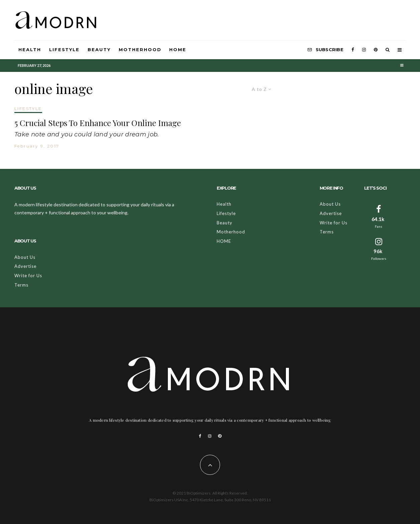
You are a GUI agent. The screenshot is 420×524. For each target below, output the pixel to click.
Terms (21, 285)
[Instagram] (364, 50)
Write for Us (28, 276)
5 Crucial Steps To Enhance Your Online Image (98, 123)
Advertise (25, 266)
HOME (178, 49)
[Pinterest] (376, 50)
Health (30, 49)
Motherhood (140, 49)
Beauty (99, 49)
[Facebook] (353, 50)
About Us (25, 257)
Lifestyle (65, 49)
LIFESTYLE (28, 109)
